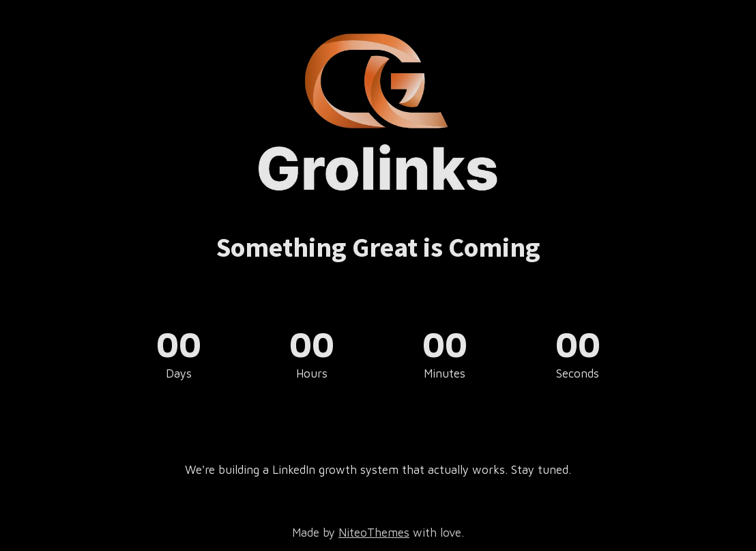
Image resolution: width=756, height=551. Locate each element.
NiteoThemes (374, 533)
